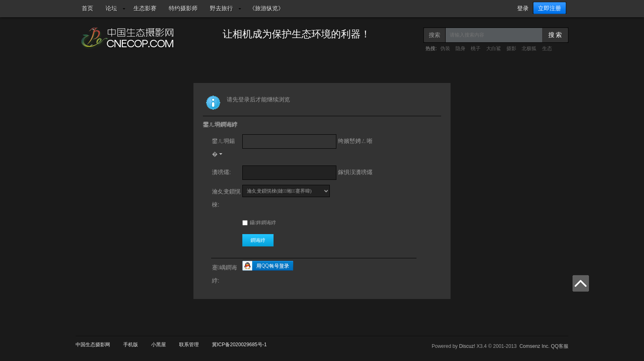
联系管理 (189, 345)
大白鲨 (494, 48)
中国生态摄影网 (93, 345)
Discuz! (467, 346)
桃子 (476, 48)
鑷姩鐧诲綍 (259, 223)
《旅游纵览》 (267, 8)
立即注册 (550, 8)
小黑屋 (159, 345)
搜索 (435, 35)
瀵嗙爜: (221, 172)
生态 (547, 48)
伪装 (445, 48)
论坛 (111, 8)
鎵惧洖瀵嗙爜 (355, 172)
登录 (523, 8)
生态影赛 (145, 8)
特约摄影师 (183, 8)
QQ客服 (560, 346)
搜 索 (555, 35)
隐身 (460, 48)
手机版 (131, 345)
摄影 (511, 48)
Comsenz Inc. (535, 346)
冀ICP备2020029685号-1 (239, 345)
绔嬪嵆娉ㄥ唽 (355, 141)
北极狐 (529, 48)
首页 (87, 8)
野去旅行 (221, 8)
